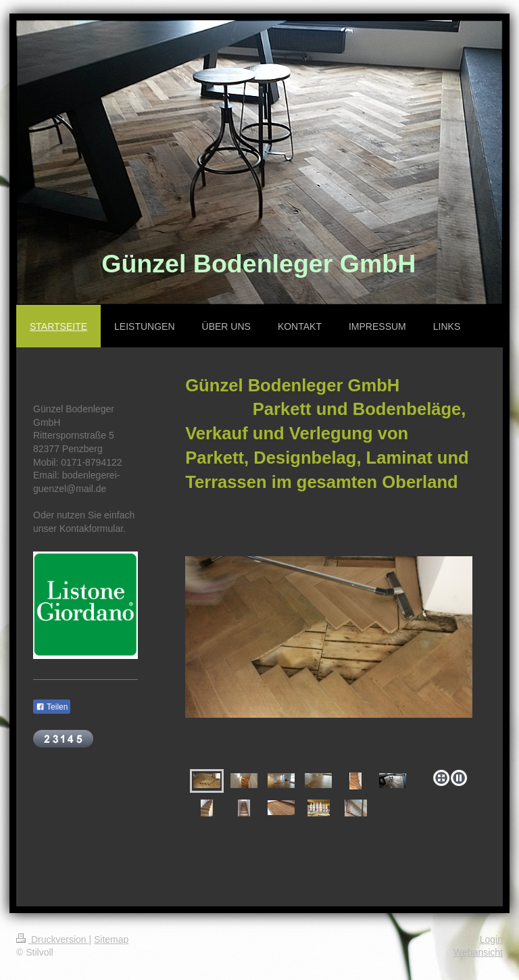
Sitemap (111, 939)
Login (491, 939)
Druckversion (52, 939)
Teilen (52, 707)
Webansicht (478, 952)
